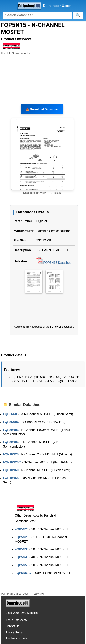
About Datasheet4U (18, 620)
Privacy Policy (14, 632)
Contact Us (12, 626)
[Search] (38, 15)
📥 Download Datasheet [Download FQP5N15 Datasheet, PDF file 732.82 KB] (42, 109)
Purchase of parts (16, 638)
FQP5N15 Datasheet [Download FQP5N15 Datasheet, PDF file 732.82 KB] (54, 263)
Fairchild (42, 231)
